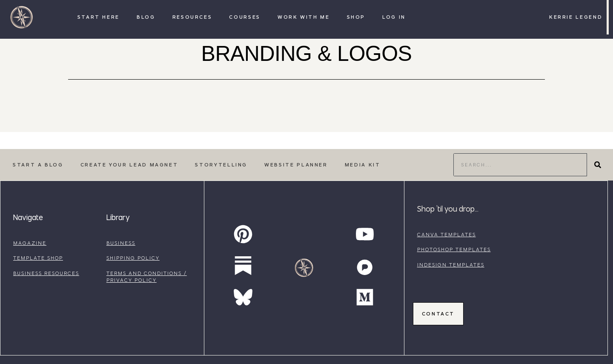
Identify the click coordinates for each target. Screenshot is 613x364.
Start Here (99, 17)
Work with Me (304, 17)
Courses (245, 17)
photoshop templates (454, 249)
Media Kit (363, 165)
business (121, 243)
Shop (356, 17)
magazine (30, 243)
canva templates (447, 234)
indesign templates (451, 265)
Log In (394, 17)
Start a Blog (38, 165)
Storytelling (221, 165)
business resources (46, 273)
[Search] (598, 165)
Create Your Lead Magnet (129, 165)
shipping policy (133, 258)
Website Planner (296, 165)
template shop (38, 258)
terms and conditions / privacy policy (147, 277)
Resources (192, 17)
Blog (146, 17)
